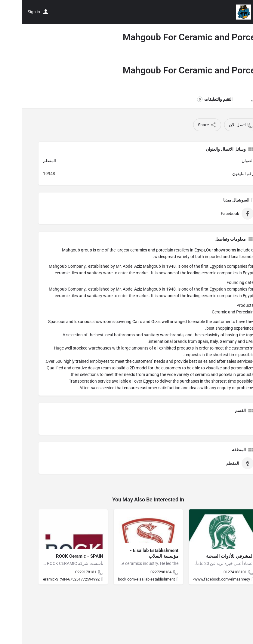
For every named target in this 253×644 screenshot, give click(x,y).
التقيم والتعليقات (193, 99)
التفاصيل (236, 99)
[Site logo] (221, 12)
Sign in (12, 12)
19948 (27, 174)
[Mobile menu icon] (243, 12)
